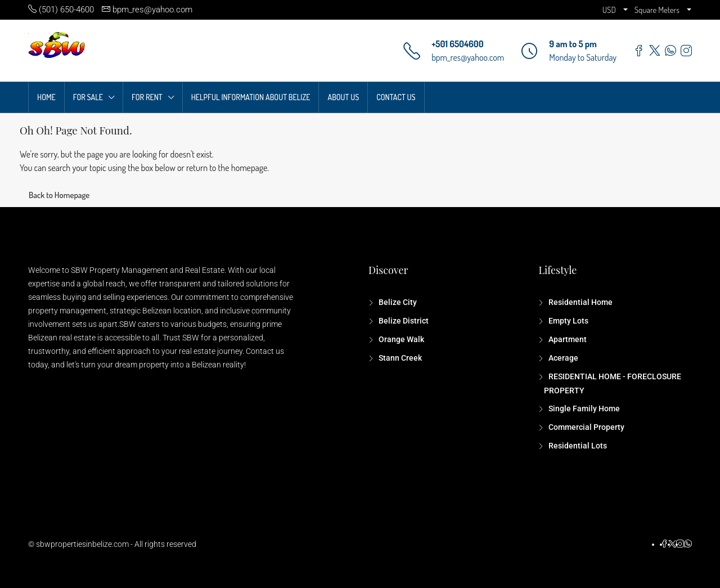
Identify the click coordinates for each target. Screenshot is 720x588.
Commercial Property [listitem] (586, 427)
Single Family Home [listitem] (583, 409)
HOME (46, 97)
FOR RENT (147, 97)
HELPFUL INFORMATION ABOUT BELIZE (251, 97)
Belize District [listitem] (403, 321)
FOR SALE (88, 97)
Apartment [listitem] (567, 339)
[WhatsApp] (688, 544)
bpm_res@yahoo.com (468, 57)
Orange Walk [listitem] (400, 339)
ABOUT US (343, 97)
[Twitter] (672, 544)
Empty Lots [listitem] (568, 321)
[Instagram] (680, 544)
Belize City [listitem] (397, 302)
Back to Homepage (59, 195)
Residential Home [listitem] (580, 302)
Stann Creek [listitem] (399, 358)
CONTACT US (396, 97)
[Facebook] (664, 544)
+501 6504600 (458, 44)
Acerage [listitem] (562, 358)
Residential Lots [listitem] (577, 446)
